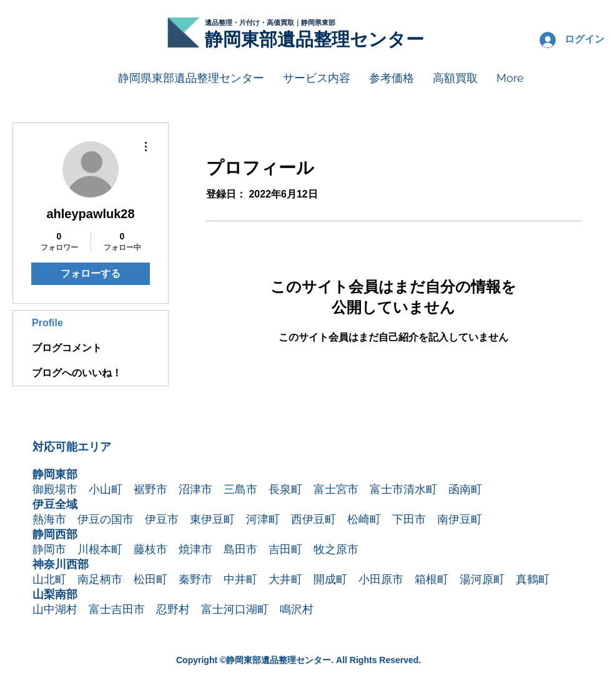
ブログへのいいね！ (77, 373)
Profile (47, 323)
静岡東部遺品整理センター (314, 39)
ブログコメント (67, 348)
